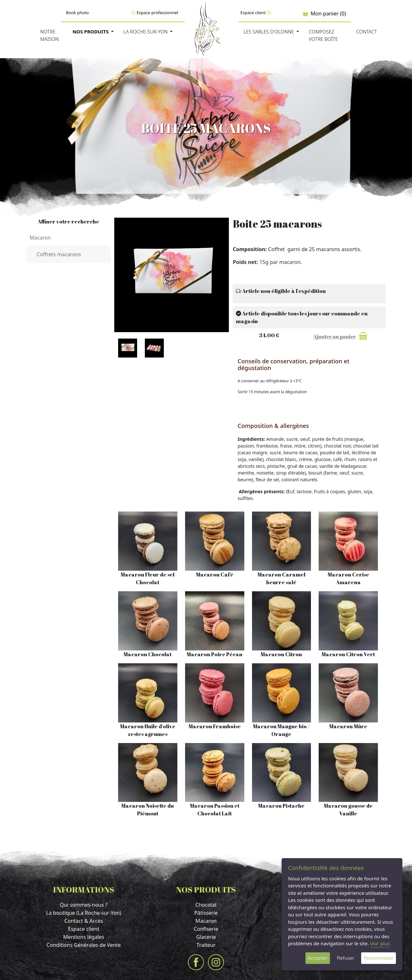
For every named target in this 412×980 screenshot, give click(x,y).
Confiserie (206, 929)
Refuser (346, 958)
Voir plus (380, 943)
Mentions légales (84, 937)
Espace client (256, 13)
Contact (366, 32)
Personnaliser (379, 958)
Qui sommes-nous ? (84, 905)
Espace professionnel (155, 13)
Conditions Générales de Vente (84, 945)
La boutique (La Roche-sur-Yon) (84, 913)
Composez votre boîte (323, 35)
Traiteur (206, 945)
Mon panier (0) (324, 14)
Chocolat (206, 905)
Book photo (77, 13)
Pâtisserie (206, 913)
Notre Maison (50, 35)
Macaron (206, 921)
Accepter (318, 958)
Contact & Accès (84, 921)
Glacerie (206, 937)
